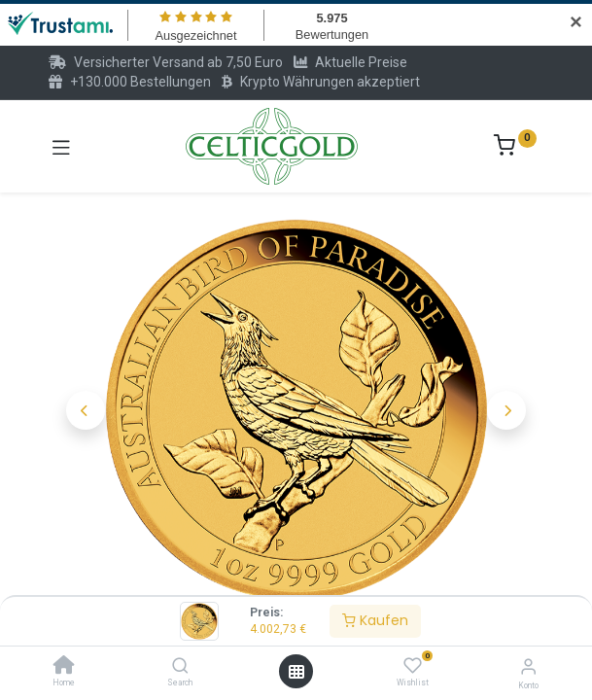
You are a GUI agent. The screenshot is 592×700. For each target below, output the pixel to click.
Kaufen (375, 620)
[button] (86, 365)
